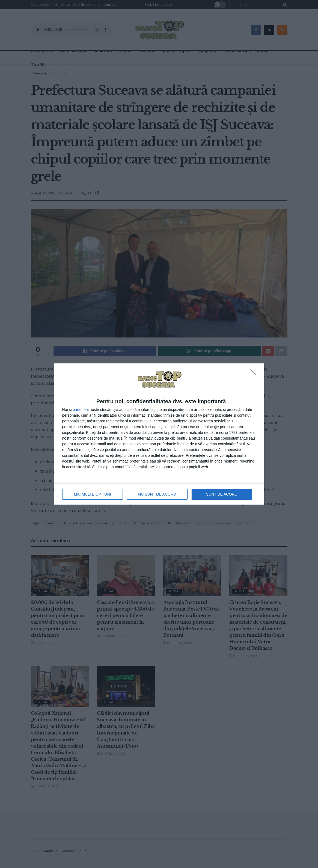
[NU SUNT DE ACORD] (254, 373)
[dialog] (159, 434)
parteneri (80, 410)
